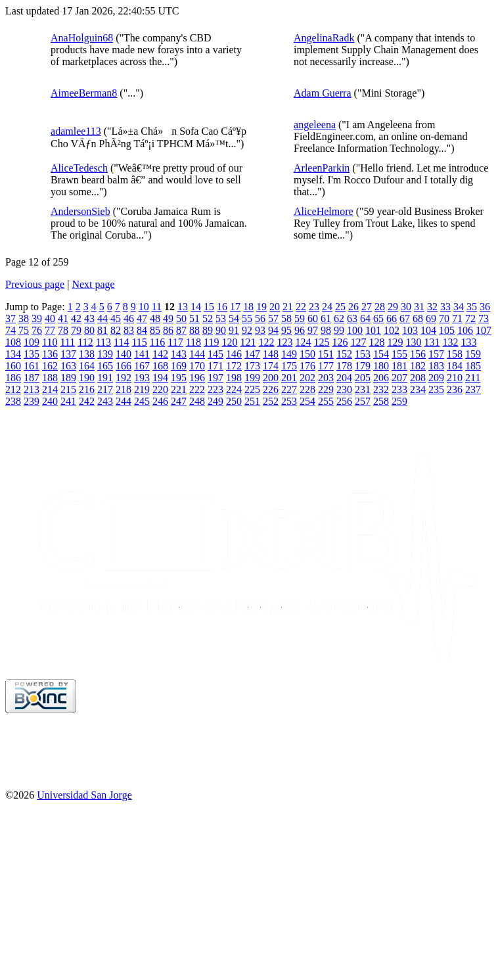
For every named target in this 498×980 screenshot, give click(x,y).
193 (142, 378)
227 (289, 389)
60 (313, 318)
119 (211, 342)
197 (215, 378)
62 (339, 318)
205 (363, 378)
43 (89, 318)
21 (288, 307)
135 (32, 354)
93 (260, 330)
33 (445, 307)
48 (155, 318)
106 (465, 330)
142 (160, 354)
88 (194, 330)
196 (197, 378)
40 (50, 318)
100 (355, 330)
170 (197, 366)
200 (271, 378)
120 (229, 342)
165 (105, 366)
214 (50, 389)
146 (234, 354)
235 (436, 389)
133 (468, 342)
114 (121, 342)
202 (307, 378)
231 (363, 389)
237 (473, 389)
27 (367, 307)
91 (234, 330)
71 (457, 318)
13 (183, 307)
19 (261, 307)
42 (76, 318)
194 (160, 378)
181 (399, 366)
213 (32, 389)
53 (221, 318)
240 (50, 401)
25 (340, 307)
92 (247, 330)
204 (344, 378)
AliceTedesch (79, 168)
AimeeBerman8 (84, 93)
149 (289, 354)
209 (436, 378)
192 (124, 378)
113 (103, 342)
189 (68, 378)
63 (352, 318)
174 (271, 366)
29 (393, 307)
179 (363, 366)
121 (248, 342)
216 (87, 389)
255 (326, 401)
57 (273, 318)
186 (13, 378)
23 (314, 307)
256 (344, 401)
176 (307, 366)
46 (129, 318)
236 (455, 389)
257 (363, 401)
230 (344, 389)
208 (418, 378)
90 (221, 330)
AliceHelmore (324, 211)
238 (13, 401)
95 (286, 330)
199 (252, 378)
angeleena (315, 125)
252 (271, 401)
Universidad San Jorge (84, 795)
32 (432, 307)
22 (301, 307)
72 (470, 318)
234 (418, 389)
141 (142, 354)
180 (381, 366)
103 (410, 330)
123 (284, 342)
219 (142, 389)
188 (50, 378)
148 (271, 354)
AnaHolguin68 (82, 38)
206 (381, 378)
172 (234, 366)
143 (179, 354)
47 (142, 318)
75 (24, 330)
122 (266, 342)
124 (303, 342)
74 (11, 330)
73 (484, 318)
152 (344, 354)
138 (87, 354)
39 (37, 318)
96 (300, 330)
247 (179, 401)
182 (418, 366)
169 (179, 366)
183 (436, 366)
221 (179, 389)
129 (395, 342)
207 (399, 378)
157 (436, 354)
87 (181, 330)
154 (381, 354)
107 (484, 330)
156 (418, 354)
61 (326, 318)
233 (399, 389)
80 (89, 330)
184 (455, 366)
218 (124, 389)
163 (68, 366)
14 (196, 307)
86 (168, 330)
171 (215, 366)
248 (197, 401)
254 (307, 401)
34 (459, 307)
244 (124, 401)
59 (300, 318)
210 (455, 378)
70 (444, 318)
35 (472, 307)
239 (32, 401)
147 (252, 354)
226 (271, 389)
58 (286, 318)
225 (252, 389)
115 (139, 342)
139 (105, 354)
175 (289, 366)
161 (32, 366)
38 (24, 318)
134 (13, 354)
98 (326, 330)
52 (208, 318)
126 (340, 342)
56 (260, 318)
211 (473, 378)
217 (105, 389)
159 (473, 354)
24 (327, 307)
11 (157, 307)
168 (160, 366)
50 (181, 318)
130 (413, 342)
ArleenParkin (322, 168)
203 (326, 378)
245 (142, 401)
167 (142, 366)
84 (142, 330)
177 (326, 366)
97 (313, 330)
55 (247, 318)
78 (63, 330)
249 (215, 401)
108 (13, 342)
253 (289, 401)
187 (32, 378)
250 (234, 401)
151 (326, 354)
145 (215, 354)
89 (208, 330)
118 (193, 342)
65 (378, 318)
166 (124, 366)
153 (363, 354)
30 (406, 307)
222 (197, 389)
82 (116, 330)
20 (275, 307)
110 (50, 342)
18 (248, 307)
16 (222, 307)
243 (105, 401)
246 (160, 401)
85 (155, 330)
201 (289, 378)
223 (215, 389)
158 (455, 354)
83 (129, 330)
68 (418, 318)
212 (13, 389)
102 (392, 330)
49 (168, 318)
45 (116, 318)
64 (365, 318)
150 (307, 354)
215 (68, 389)
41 (63, 318)
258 (381, 401)
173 (252, 366)
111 (67, 342)
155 (399, 354)
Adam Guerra (323, 93)
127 (358, 342)
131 (432, 342)
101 (373, 330)
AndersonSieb (80, 211)
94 (273, 330)
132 (450, 342)
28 (380, 307)
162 (50, 366)
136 (50, 354)
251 (252, 401)
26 (353, 307)
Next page (93, 284)
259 (399, 401)
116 (157, 342)
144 (197, 354)
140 (124, 354)
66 (392, 318)
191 (105, 378)
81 (102, 330)
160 (13, 366)
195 (179, 378)
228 (307, 389)
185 (473, 366)
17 (235, 307)
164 (87, 366)
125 (321, 342)
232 (381, 389)
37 (11, 318)
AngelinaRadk (324, 38)
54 (234, 318)
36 (485, 307)
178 (344, 366)
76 (37, 330)
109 (32, 342)
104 (428, 330)
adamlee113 (76, 131)
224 (234, 389)
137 (68, 354)
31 (419, 307)
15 (209, 307)
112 (85, 342)
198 (234, 378)
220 (160, 389)
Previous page (35, 284)
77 (50, 330)
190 (87, 378)
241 (68, 401)
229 (326, 389)
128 (376, 342)
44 (102, 318)
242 (87, 401)
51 (194, 318)
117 (175, 342)
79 (76, 330)
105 (447, 330)
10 (144, 307)
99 (339, 330)
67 (405, 318)
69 (431, 318)
